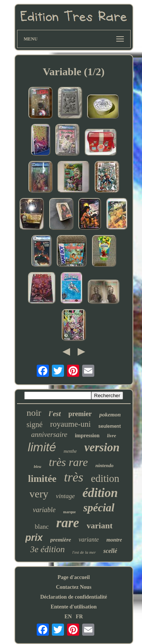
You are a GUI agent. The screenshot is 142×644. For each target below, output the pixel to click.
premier (80, 414)
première (61, 540)
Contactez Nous (74, 587)
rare (68, 523)
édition (100, 493)
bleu (37, 466)
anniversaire (49, 434)
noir (34, 413)
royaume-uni (70, 424)
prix (34, 537)
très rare (68, 462)
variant (100, 526)
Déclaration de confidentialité (74, 597)
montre (114, 540)
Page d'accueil (74, 577)
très (74, 477)
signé (34, 424)
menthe (70, 451)
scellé (110, 551)
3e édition (48, 549)
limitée (42, 479)
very (39, 494)
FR (79, 617)
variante (89, 540)
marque (69, 512)
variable (44, 510)
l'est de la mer (84, 552)
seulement (110, 426)
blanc (42, 527)
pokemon (110, 415)
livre (112, 436)
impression (87, 436)
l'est (55, 414)
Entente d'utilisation (74, 607)
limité (42, 447)
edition (105, 478)
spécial (99, 508)
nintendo (105, 465)
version (102, 447)
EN (68, 617)
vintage (66, 496)
